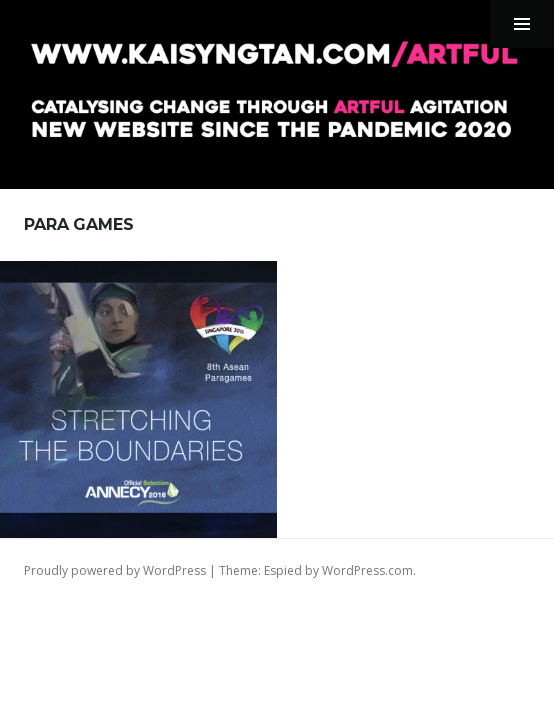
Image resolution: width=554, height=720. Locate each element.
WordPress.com (367, 570)
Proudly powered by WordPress (115, 570)
